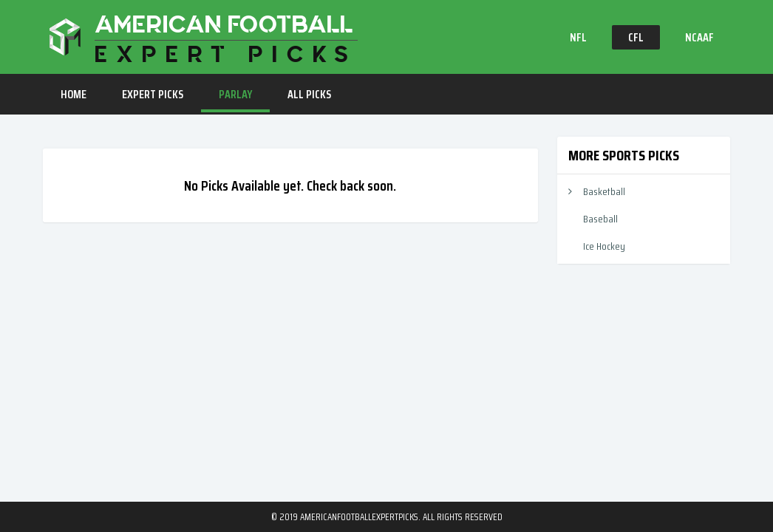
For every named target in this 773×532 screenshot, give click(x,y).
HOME (74, 94)
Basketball (604, 191)
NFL (578, 37)
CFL (636, 37)
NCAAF (699, 37)
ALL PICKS (309, 94)
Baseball (600, 219)
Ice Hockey (604, 246)
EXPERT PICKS (153, 94)
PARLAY (235, 94)
